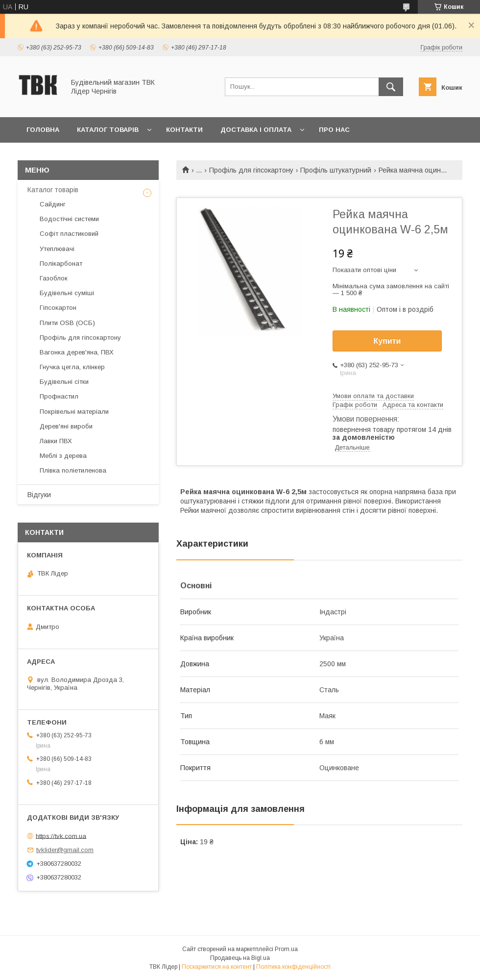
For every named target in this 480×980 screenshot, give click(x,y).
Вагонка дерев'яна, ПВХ (77, 352)
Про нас (334, 130)
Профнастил (59, 396)
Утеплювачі (57, 249)
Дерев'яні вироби (66, 426)
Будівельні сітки (64, 382)
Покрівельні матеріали (74, 412)
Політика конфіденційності (293, 967)
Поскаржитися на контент (217, 967)
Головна (43, 130)
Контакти (184, 130)
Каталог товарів (108, 130)
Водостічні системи (69, 219)
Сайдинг (53, 204)
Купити (387, 341)
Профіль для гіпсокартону (251, 170)
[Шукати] (391, 87)
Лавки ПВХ (56, 441)
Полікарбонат (61, 264)
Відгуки (39, 495)
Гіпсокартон (58, 308)
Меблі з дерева (63, 456)
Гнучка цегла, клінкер (72, 367)
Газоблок (54, 278)
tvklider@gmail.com (65, 850)
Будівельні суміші (67, 293)
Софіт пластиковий (69, 234)
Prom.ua (286, 949)
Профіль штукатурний (336, 170)
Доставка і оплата (256, 130)
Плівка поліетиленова (73, 470)
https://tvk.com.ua (61, 836)
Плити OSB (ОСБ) (67, 323)
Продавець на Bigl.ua (240, 958)
